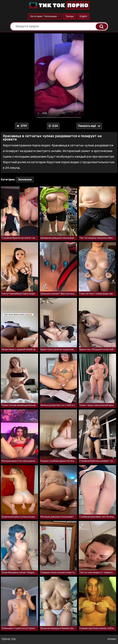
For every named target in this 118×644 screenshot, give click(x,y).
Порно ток (9, 639)
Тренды (70, 16)
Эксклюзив (25, 180)
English (83, 16)
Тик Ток (59, 5)
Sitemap (112, 639)
